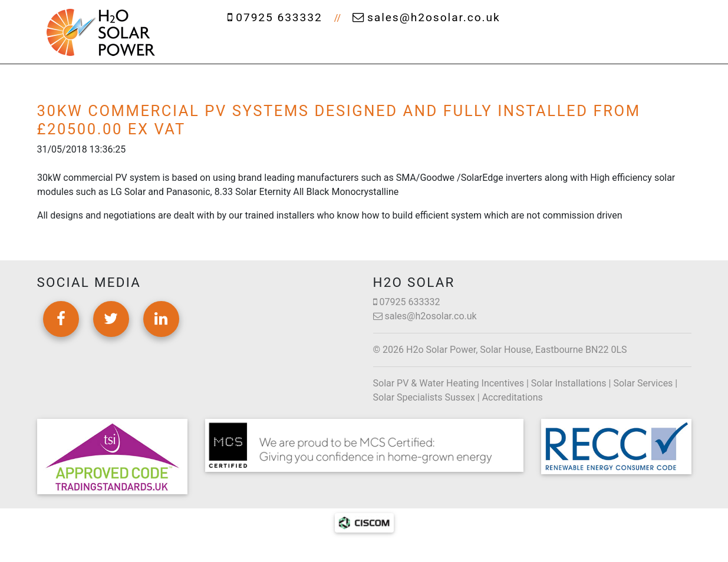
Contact (647, 47)
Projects (522, 47)
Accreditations (513, 397)
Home (227, 47)
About (289, 47)
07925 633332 (275, 17)
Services (360, 47)
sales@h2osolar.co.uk (426, 17)
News (586, 47)
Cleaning (441, 47)
